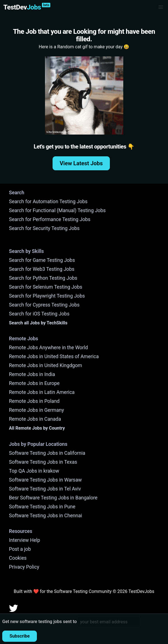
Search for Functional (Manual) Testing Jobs (57, 210)
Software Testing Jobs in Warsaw (45, 480)
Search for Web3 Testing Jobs (42, 269)
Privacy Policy (24, 567)
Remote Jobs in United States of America (54, 356)
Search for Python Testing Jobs (43, 278)
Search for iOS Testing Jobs (39, 314)
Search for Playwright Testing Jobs (47, 296)
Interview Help (24, 540)
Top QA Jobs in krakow (34, 471)
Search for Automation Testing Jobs (48, 202)
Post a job (20, 549)
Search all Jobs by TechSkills (38, 323)
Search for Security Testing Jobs (44, 228)
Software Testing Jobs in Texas (43, 462)
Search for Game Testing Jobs (42, 260)
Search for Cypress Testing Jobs (44, 305)
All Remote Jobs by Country (37, 428)
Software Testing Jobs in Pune (42, 507)
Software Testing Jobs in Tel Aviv (45, 489)
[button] (161, 7)
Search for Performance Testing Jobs (50, 219)
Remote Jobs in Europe (34, 383)
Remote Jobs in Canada (35, 419)
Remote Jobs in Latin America (42, 392)
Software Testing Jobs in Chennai (46, 516)
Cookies (18, 558)
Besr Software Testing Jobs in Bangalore (53, 498)
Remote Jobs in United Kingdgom (45, 365)
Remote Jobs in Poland (34, 401)
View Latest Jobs (81, 163)
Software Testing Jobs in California (47, 453)
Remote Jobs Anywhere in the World (48, 348)
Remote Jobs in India (32, 374)
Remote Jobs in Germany (36, 410)
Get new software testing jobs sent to (40, 622)
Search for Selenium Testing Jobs (46, 287)
